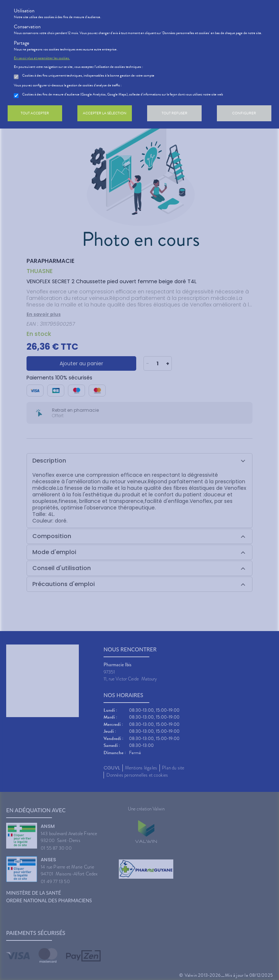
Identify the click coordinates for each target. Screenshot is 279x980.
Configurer (244, 113)
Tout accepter (35, 113)
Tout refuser (175, 113)
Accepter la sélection (105, 113)
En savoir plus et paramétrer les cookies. (42, 58)
